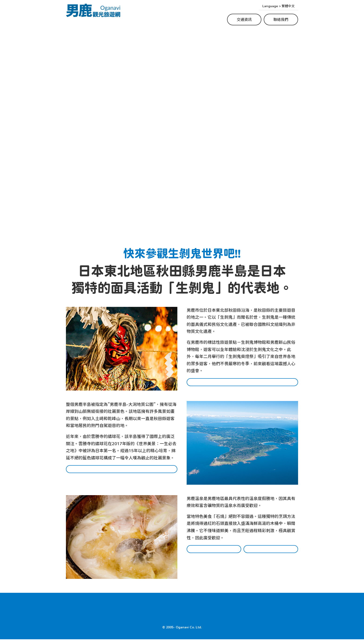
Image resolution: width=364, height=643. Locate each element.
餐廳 (214, 553)
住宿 (271, 553)
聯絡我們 (281, 19)
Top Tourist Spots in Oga (158, 606)
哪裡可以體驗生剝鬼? (242, 385)
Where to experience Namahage (98, 606)
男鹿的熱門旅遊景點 (122, 473)
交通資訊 (244, 19)
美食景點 (194, 606)
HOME (72, 615)
